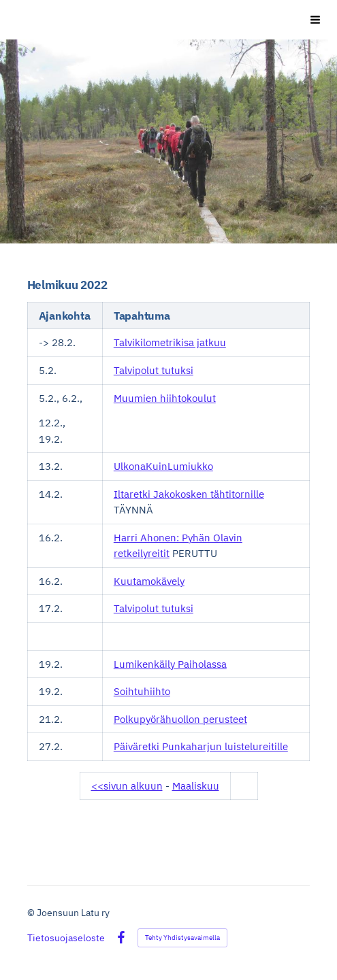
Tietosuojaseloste (66, 938)
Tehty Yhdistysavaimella (182, 937)
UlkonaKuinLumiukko (163, 466)
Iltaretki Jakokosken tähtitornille (189, 494)
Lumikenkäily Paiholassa (170, 664)
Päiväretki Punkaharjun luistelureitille (201, 746)
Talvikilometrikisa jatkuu (170, 342)
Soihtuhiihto (142, 691)
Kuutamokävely (149, 581)
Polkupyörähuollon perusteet (180, 719)
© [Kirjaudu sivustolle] (32, 913)
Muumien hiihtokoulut (165, 398)
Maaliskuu (196, 786)
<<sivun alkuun (127, 786)
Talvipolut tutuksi (154, 370)
